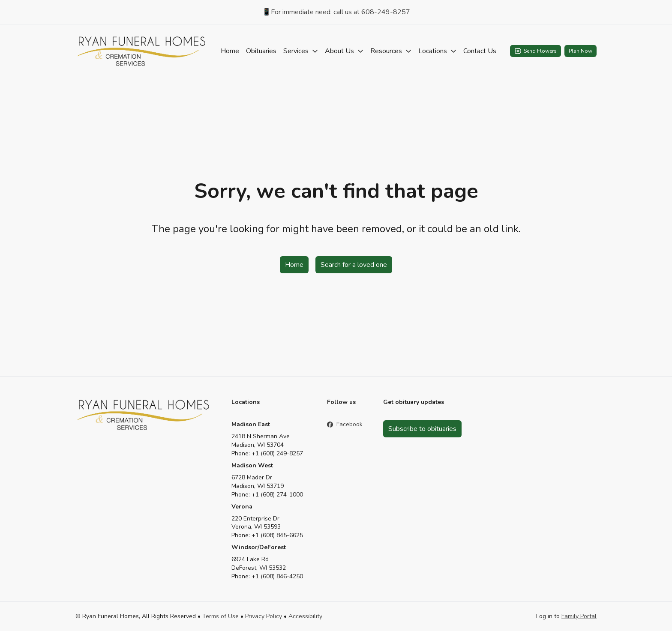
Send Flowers (535, 51)
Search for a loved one (354, 265)
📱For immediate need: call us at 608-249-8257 (336, 12)
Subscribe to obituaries (422, 429)
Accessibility (305, 616)
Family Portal (579, 616)
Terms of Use (220, 616)
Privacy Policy (264, 616)
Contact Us (480, 51)
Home (230, 51)
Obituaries (261, 51)
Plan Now (580, 51)
